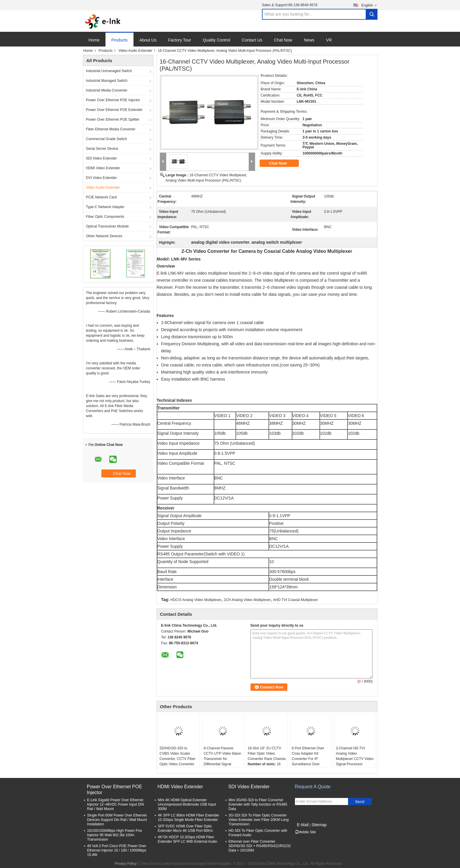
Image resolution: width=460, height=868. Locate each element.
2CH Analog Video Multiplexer (247, 600)
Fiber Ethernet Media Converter (111, 129)
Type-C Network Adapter (105, 207)
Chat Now (283, 40)
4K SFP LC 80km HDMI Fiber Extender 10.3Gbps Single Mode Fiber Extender (189, 818)
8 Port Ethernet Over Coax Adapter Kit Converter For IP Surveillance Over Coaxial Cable (308, 759)
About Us (148, 40)
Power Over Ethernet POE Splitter (113, 120)
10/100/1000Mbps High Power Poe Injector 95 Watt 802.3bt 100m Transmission (115, 835)
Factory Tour (180, 40)
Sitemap (319, 825)
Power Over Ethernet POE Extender (114, 110)
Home (94, 40)
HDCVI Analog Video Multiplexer (196, 600)
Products (119, 40)
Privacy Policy (126, 864)
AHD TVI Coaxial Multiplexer (296, 600)
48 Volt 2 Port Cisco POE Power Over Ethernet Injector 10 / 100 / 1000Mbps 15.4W (117, 850)
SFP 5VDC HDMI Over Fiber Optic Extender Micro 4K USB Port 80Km (186, 828)
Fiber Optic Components (105, 217)
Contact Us (252, 40)
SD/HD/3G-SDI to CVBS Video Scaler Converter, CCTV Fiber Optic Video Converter (177, 756)
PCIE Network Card (102, 197)
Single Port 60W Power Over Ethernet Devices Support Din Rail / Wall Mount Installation (117, 820)
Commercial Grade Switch (107, 139)
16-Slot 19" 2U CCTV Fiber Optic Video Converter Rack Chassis (267, 754)
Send (360, 802)
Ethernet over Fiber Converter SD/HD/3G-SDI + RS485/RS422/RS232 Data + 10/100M (260, 846)
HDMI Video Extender (103, 168)
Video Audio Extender (135, 51)
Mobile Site (305, 832)
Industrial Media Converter (107, 90)
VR (329, 40)
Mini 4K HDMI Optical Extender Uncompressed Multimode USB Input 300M (187, 804)
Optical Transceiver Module (107, 226)
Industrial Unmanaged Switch (109, 71)
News (309, 40)
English (369, 5)
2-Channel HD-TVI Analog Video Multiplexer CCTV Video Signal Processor (355, 756)
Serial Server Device (102, 149)
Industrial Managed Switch (107, 81)
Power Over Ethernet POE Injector (113, 100)
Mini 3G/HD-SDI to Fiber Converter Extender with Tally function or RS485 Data (258, 804)
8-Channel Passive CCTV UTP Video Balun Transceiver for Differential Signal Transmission (222, 759)
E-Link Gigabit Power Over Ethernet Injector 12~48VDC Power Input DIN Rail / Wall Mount (116, 804)
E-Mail (303, 825)
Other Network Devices (104, 236)
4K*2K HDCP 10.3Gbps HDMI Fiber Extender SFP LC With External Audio (188, 839)
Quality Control (216, 40)
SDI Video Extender (102, 158)
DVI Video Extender (102, 178)
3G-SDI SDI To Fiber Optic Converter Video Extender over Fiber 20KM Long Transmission (259, 820)
